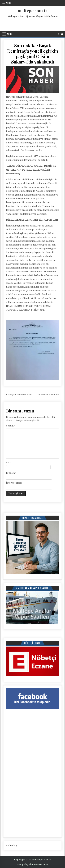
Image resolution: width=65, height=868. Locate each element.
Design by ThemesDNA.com (32, 865)
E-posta (11, 473)
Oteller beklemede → (50, 395)
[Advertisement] (33, 24)
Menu (8, 3)
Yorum (11, 426)
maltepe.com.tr (33, 11)
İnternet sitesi (14, 483)
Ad (8, 463)
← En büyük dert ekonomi (18, 395)
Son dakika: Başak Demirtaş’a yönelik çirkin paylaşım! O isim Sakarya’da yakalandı (33, 54)
